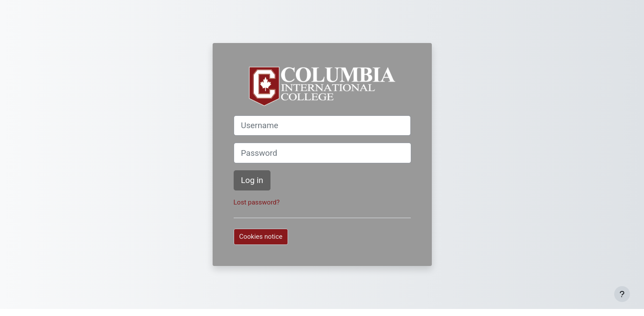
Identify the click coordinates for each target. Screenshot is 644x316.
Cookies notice (261, 237)
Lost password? (257, 202)
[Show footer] (622, 294)
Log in (252, 180)
